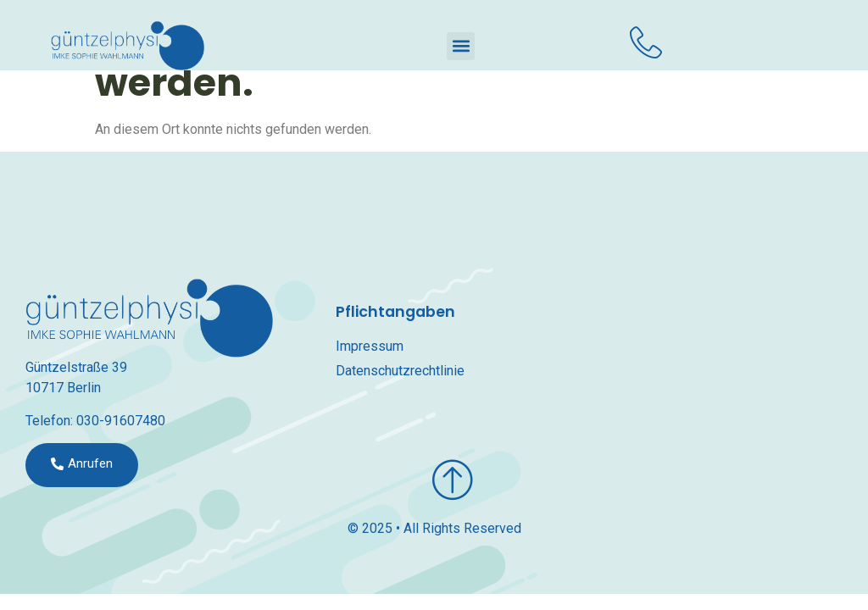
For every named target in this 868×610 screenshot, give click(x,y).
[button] (461, 46)
